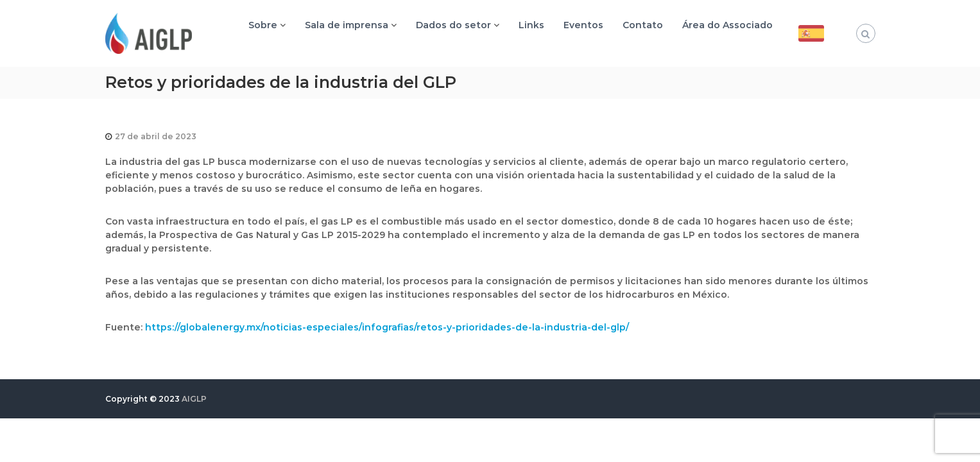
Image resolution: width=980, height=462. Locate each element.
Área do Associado (727, 25)
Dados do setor (453, 25)
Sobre (263, 25)
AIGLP (194, 399)
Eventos (583, 25)
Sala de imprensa (347, 25)
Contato (643, 25)
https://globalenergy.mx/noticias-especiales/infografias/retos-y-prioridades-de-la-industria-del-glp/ (387, 327)
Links (531, 25)
